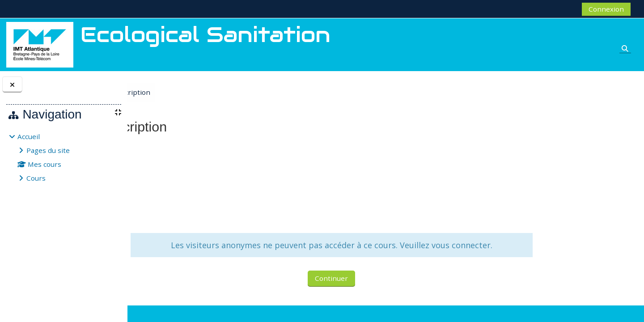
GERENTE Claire (201, 167)
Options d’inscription (211, 92)
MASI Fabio (195, 180)
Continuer (381, 289)
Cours (36, 178)
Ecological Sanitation (174, 148)
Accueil (29, 136)
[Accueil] (40, 44)
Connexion (606, 9)
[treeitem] (64, 157)
